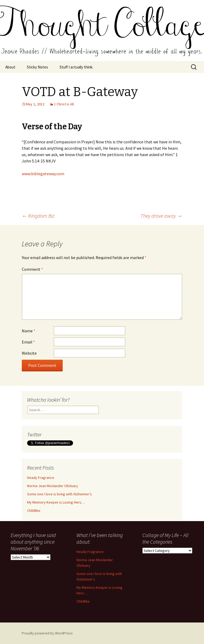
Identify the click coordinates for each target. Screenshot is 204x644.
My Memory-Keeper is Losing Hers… (56, 502)
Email (28, 342)
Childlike (34, 510)
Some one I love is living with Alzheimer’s (59, 494)
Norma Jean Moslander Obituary (53, 486)
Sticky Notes (37, 67)
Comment (32, 269)
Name (29, 331)
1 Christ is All (64, 104)
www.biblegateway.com (43, 174)
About (10, 67)
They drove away (161, 216)
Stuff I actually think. (76, 67)
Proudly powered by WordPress (47, 633)
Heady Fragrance (41, 478)
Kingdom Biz (38, 216)
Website (29, 353)
